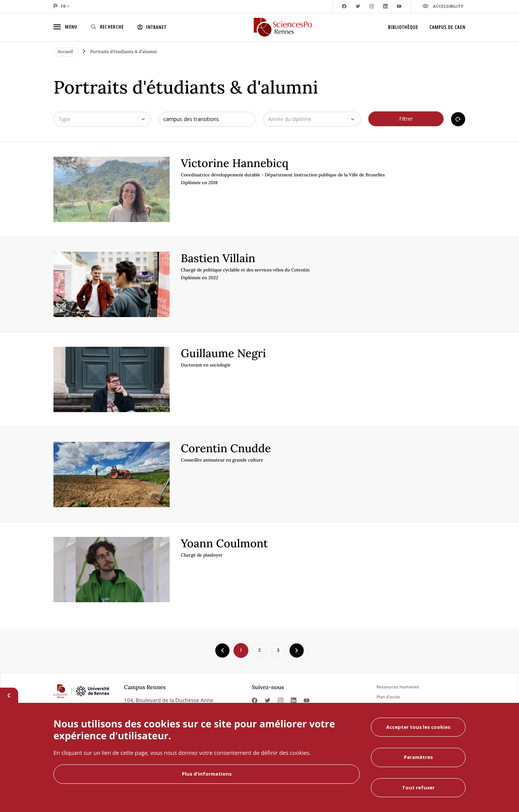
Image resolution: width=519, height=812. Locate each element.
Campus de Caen (448, 27)
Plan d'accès (388, 697)
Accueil (66, 52)
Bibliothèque (403, 27)
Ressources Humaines (398, 687)
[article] (259, 189)
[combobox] (102, 119)
